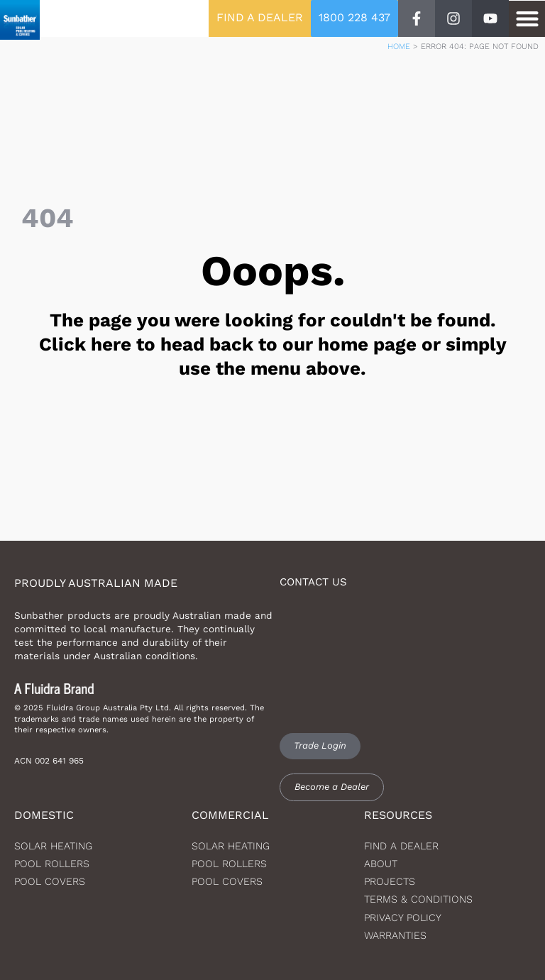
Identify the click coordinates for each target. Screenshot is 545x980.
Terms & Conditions (418, 899)
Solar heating (53, 846)
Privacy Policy (403, 918)
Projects (390, 881)
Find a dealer (401, 846)
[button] (527, 19)
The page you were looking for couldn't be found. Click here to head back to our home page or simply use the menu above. (273, 344)
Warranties (395, 935)
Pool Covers (50, 881)
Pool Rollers (52, 864)
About (381, 864)
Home (399, 46)
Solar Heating (231, 846)
